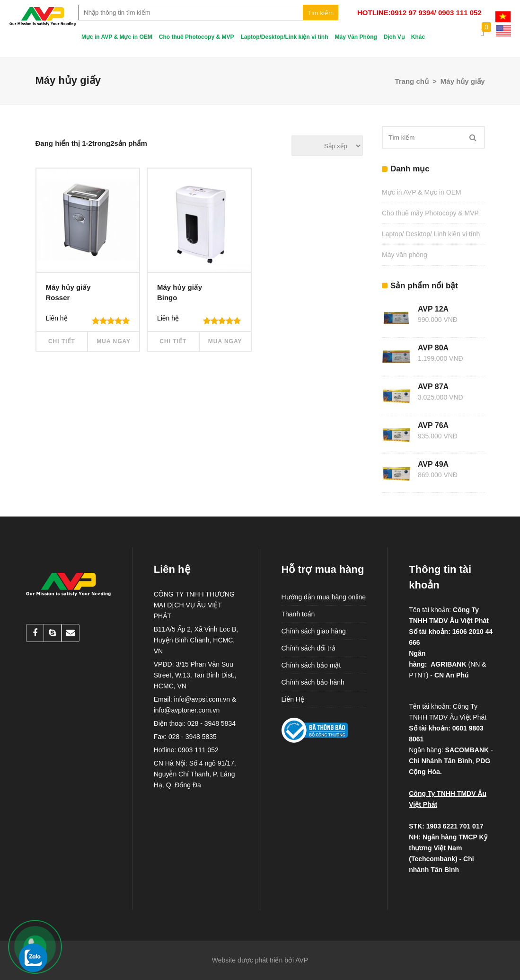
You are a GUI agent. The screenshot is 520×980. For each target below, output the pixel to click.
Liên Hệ (293, 699)
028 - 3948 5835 (193, 737)
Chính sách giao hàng (314, 631)
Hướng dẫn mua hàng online (324, 597)
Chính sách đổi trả (308, 648)
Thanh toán (298, 614)
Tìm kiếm (321, 13)
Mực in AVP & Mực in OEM (422, 192)
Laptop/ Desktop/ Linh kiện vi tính (431, 234)
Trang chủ (412, 81)
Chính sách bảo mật (311, 665)
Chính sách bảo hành (313, 682)
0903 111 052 (198, 750)
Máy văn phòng (405, 255)
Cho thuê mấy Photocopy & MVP (430, 213)
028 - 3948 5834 (212, 723)
